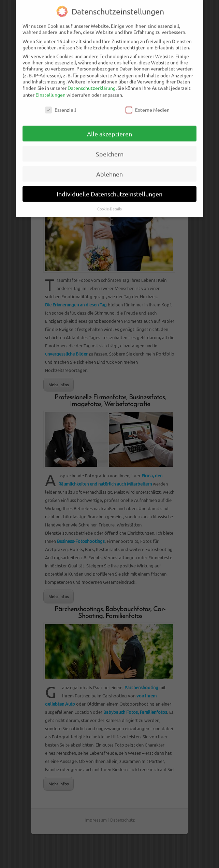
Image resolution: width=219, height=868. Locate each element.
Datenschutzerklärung (92, 84)
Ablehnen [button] (109, 170)
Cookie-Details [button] (109, 205)
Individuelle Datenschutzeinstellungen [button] (109, 190)
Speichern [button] (110, 150)
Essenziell (61, 106)
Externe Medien (148, 106)
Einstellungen (50, 91)
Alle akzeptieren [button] (109, 130)
